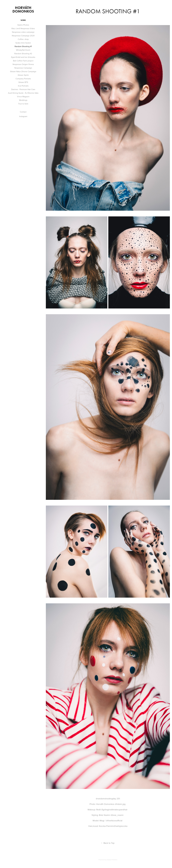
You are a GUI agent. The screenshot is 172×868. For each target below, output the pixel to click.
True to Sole (23, 104)
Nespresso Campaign (23, 68)
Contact (23, 112)
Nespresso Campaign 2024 (23, 36)
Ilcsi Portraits (23, 86)
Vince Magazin (23, 96)
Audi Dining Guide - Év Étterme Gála (23, 93)
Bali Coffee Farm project (23, 61)
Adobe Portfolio (112, 860)
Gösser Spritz (23, 75)
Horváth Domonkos (23, 9)
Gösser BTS (23, 82)
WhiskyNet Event (23, 50)
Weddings (23, 100)
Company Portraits (23, 79)
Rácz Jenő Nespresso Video (23, 28)
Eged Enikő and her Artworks (23, 57)
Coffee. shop (23, 39)
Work (23, 20)
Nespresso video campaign (23, 32)
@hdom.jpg (120, 804)
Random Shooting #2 (23, 54)
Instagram (23, 116)
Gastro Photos (23, 25)
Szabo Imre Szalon (23, 43)
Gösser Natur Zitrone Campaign (23, 71)
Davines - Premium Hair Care (23, 89)
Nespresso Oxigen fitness (23, 64)
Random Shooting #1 (23, 46)
